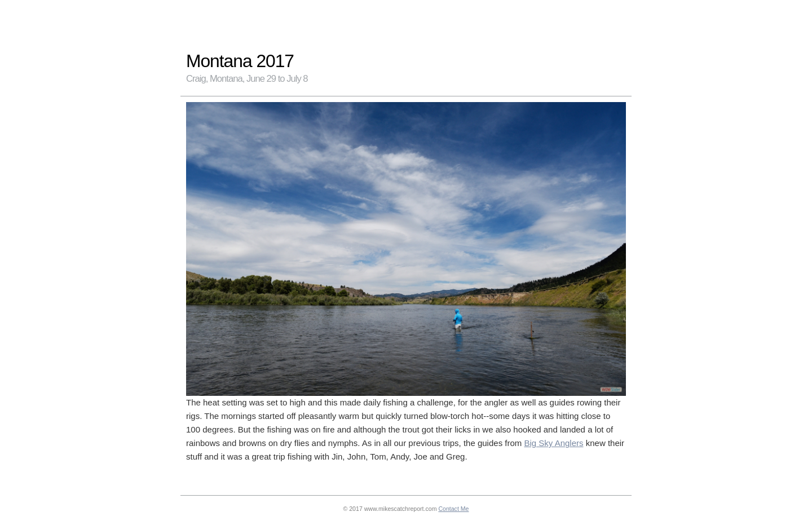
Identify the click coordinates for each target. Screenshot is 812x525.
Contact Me (453, 509)
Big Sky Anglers (553, 443)
